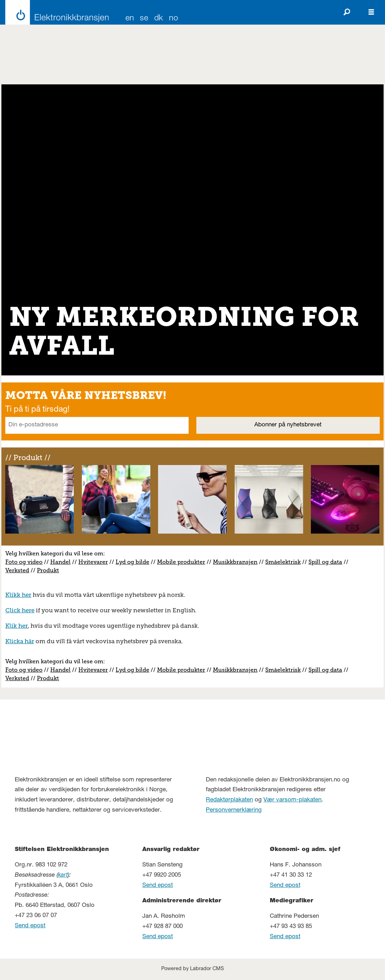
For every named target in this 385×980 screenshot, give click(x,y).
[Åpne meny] (371, 12)
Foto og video (24, 562)
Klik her (17, 626)
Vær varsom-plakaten (292, 800)
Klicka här (20, 641)
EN (130, 19)
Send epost (30, 926)
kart (63, 875)
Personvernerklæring (234, 810)
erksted (19, 570)
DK (159, 19)
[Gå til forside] (55, 12)
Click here (20, 610)
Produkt (48, 570)
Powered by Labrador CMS (192, 969)
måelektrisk (285, 562)
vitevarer (96, 562)
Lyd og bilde (132, 562)
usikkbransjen (238, 562)
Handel (60, 562)
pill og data (327, 562)
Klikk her (18, 595)
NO (174, 19)
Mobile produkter (181, 562)
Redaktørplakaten (229, 800)
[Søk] (347, 12)
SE (144, 19)
